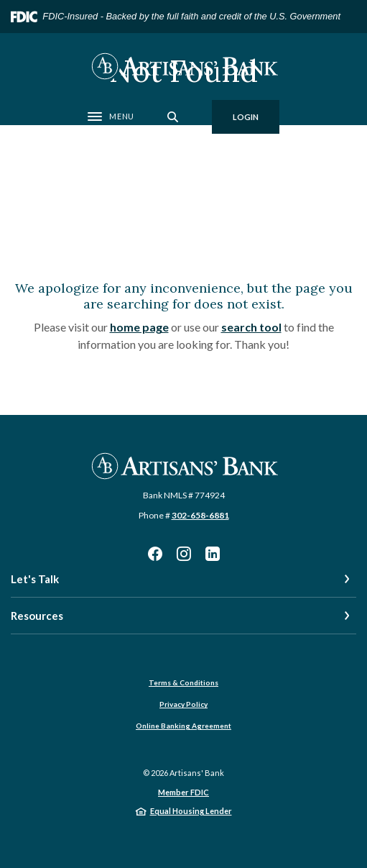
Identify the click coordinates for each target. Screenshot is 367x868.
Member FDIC (183, 792)
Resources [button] (37, 616)
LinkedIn (213, 554)
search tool (251, 327)
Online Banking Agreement (183, 726)
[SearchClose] (173, 117)
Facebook (155, 554)
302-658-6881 (200, 515)
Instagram (184, 554)
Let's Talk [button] (35, 579)
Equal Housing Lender (191, 811)
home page (139, 327)
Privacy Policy (183, 704)
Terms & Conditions (183, 682)
